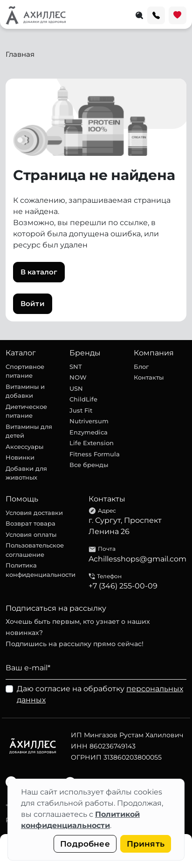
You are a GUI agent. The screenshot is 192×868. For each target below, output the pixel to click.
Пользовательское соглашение (35, 550)
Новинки (20, 457)
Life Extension (92, 443)
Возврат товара (31, 523)
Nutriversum (89, 421)
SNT (76, 367)
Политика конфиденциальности (41, 570)
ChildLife (83, 399)
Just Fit (81, 410)
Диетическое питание (26, 411)
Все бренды (89, 465)
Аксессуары (24, 447)
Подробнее (85, 844)
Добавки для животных (26, 473)
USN (76, 388)
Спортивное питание (25, 371)
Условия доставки (34, 513)
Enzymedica (89, 432)
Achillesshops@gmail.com (137, 559)
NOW (78, 377)
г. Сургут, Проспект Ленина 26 (125, 526)
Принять (146, 844)
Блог (141, 367)
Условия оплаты (31, 534)
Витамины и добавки (25, 391)
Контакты (149, 377)
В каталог (39, 272)
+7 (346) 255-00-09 (123, 586)
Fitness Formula (95, 454)
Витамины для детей (29, 431)
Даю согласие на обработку (100, 694)
